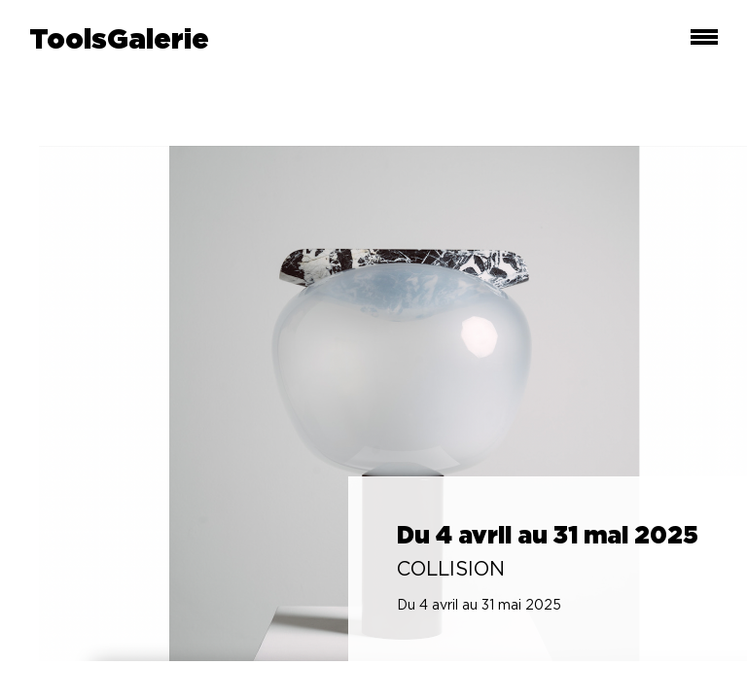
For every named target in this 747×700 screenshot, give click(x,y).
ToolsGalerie (119, 41)
